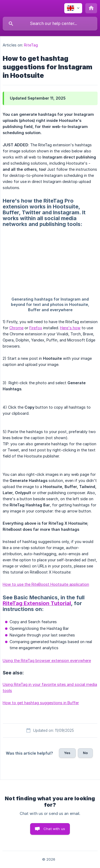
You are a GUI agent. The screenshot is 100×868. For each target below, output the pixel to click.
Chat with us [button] (54, 829)
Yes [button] (67, 753)
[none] (73, 8)
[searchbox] (50, 24)
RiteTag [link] (31, 45)
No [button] (85, 753)
